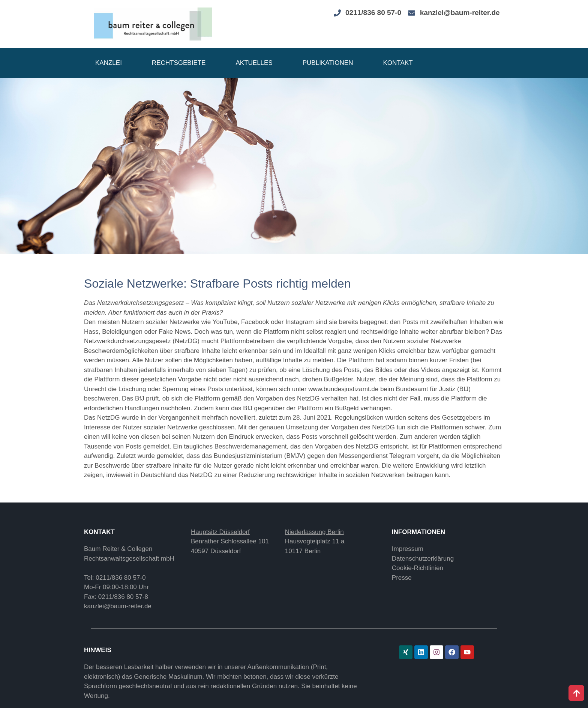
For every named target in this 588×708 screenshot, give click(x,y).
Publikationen (328, 63)
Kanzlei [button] (109, 63)
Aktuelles (254, 63)
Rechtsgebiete (179, 63)
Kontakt (398, 63)
